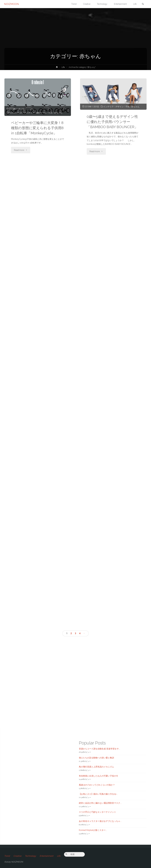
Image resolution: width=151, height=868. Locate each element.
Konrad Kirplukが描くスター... (93, 830)
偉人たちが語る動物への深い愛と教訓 (96, 758)
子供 (50, 113)
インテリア (109, 107)
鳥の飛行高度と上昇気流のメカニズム (96, 767)
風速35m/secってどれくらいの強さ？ (97, 785)
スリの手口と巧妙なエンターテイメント (97, 812)
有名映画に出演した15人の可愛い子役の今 (99, 776)
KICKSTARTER (16, 113)
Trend (7, 856)
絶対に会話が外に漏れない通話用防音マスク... (100, 803)
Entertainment (47, 856)
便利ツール (41, 113)
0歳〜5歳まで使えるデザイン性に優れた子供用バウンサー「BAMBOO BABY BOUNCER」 (113, 122)
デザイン (120, 107)
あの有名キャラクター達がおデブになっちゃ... (100, 821)
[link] (143, 4)
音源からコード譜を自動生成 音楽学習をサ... (99, 749)
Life (63, 67)
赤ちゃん (58, 113)
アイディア (29, 113)
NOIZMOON (12, 4)
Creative (17, 856)
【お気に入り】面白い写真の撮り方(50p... (98, 794)
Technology (31, 856)
